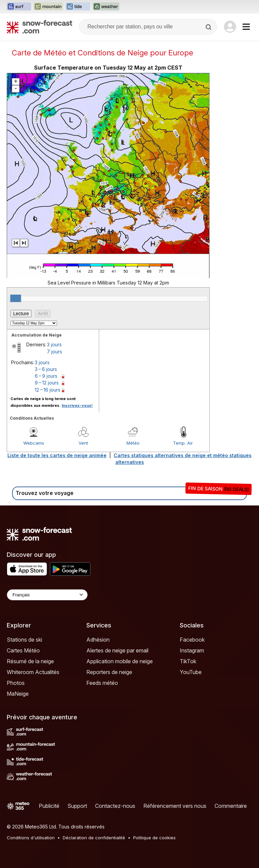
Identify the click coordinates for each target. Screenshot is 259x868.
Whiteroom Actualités (33, 672)
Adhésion (98, 640)
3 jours (54, 344)
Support (77, 806)
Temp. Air (183, 443)
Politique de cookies (154, 838)
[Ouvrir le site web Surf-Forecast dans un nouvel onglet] (19, 7)
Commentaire (231, 806)
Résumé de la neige (30, 661)
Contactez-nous (115, 806)
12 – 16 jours (48, 390)
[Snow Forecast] (39, 27)
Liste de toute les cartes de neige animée (57, 455)
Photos (16, 683)
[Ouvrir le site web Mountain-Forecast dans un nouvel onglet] (48, 7)
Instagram (192, 650)
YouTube (191, 672)
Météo (133, 443)
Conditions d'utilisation (31, 838)
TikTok (188, 661)
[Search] (209, 27)
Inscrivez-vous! (77, 405)
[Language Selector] (47, 595)
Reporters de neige (109, 672)
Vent (83, 443)
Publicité (49, 806)
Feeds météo (102, 683)
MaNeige (18, 694)
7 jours (54, 352)
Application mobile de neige (120, 661)
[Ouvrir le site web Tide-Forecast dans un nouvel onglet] (78, 7)
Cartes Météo (23, 650)
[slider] (16, 298)
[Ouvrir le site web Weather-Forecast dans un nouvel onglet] (106, 7)
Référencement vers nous (175, 806)
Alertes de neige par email (117, 650)
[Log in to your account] (230, 27)
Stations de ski (24, 640)
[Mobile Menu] (246, 27)
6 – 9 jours (46, 376)
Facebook (192, 640)
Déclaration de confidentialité (94, 838)
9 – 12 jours (47, 383)
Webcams (34, 443)
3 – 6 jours (46, 369)
